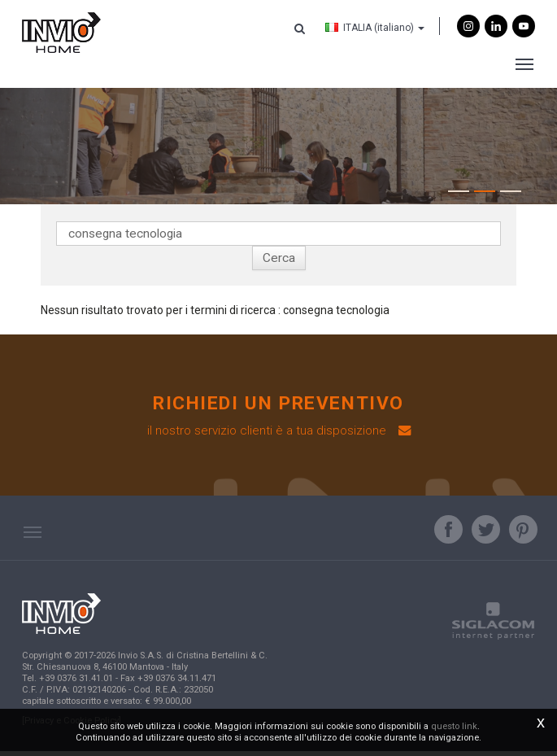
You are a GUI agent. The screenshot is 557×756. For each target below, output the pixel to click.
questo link (454, 726)
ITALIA (374, 28)
